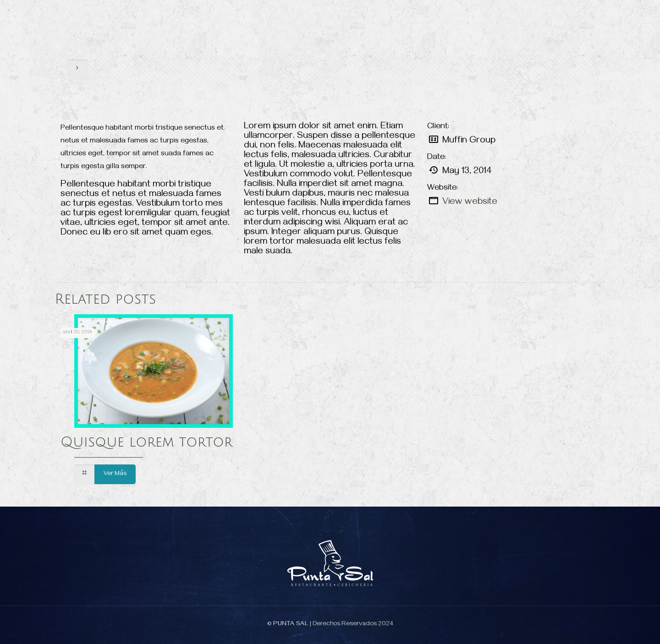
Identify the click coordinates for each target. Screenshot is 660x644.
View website (470, 203)
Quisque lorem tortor (146, 442)
